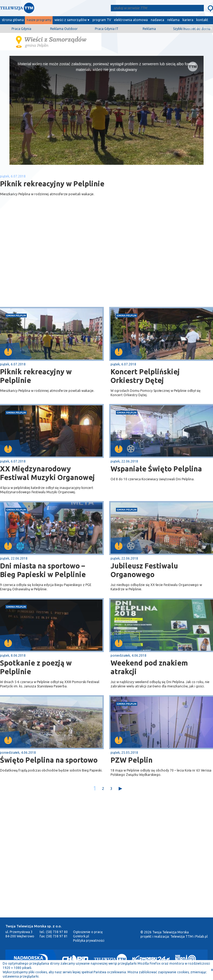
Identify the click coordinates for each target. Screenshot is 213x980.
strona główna (13, 20)
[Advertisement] (53, 264)
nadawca (157, 20)
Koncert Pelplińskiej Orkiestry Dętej (145, 376)
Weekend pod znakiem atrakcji (149, 667)
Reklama (149, 29)
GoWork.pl (81, 936)
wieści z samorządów (71, 20)
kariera (188, 20)
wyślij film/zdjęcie (199, 28)
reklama (173, 20)
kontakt (202, 20)
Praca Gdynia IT (107, 29)
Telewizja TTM (182, 936)
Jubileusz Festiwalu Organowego (144, 570)
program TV (102, 20)
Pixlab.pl (201, 936)
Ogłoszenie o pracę (88, 932)
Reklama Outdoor (64, 29)
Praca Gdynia (21, 29)
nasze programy (39, 20)
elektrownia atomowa (131, 20)
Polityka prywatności (89, 940)
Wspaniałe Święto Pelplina (156, 469)
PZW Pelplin (132, 760)
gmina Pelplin (16, 315)
